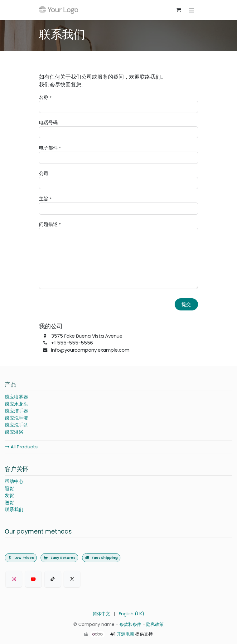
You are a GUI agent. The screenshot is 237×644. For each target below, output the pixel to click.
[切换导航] (192, 10)
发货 (9, 495)
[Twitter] (72, 579)
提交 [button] (186, 304)
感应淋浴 (14, 432)
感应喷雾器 (16, 397)
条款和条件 (130, 624)
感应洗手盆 (16, 425)
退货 (9, 488)
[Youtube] (33, 579)
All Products (21, 447)
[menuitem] (101, 614)
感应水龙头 (16, 404)
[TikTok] (53, 579)
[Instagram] (14, 579)
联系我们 (14, 509)
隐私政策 (155, 624)
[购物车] (179, 10)
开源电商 (125, 634)
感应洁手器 (16, 411)
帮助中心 (14, 481)
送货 (9, 503)
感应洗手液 (16, 418)
